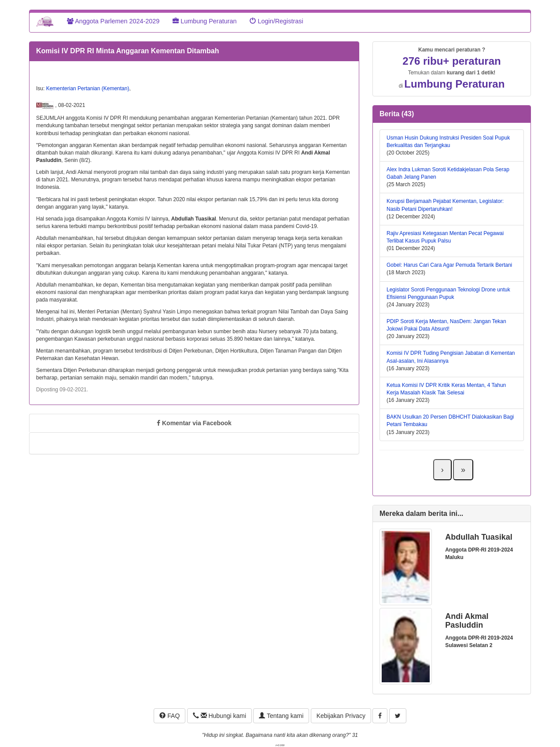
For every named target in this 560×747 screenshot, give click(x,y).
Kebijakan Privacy (341, 716)
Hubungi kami (219, 716)
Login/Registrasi (276, 21)
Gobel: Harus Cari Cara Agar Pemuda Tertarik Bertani (449, 265)
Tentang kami (281, 716)
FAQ (169, 716)
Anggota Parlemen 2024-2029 (113, 21)
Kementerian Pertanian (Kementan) (88, 88)
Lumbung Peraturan (204, 21)
